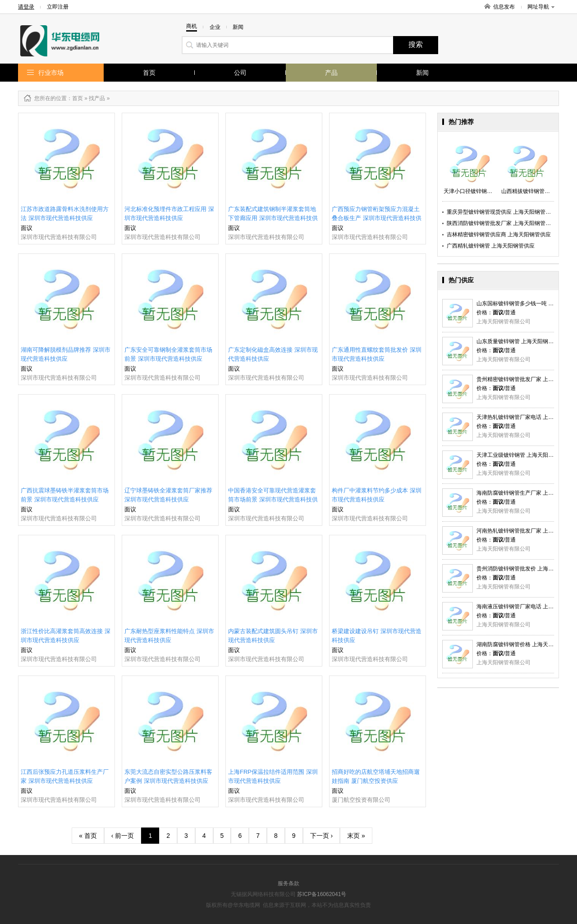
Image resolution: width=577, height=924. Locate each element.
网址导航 (541, 7)
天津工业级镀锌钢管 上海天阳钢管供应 (523, 455)
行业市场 (51, 73)
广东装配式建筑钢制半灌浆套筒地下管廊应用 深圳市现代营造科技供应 (273, 218)
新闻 (422, 73)
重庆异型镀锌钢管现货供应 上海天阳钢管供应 (501, 212)
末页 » (356, 836)
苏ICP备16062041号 (322, 894)
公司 (240, 73)
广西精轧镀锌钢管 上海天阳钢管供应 (491, 246)
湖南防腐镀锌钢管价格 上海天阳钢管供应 (526, 644)
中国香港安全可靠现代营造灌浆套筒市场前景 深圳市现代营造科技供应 (273, 499)
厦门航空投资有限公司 (361, 800)
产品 (331, 73)
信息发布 (504, 7)
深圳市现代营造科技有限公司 (59, 237)
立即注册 (58, 7)
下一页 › (322, 836)
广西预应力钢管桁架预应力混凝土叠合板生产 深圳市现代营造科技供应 (377, 218)
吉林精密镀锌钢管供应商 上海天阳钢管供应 (499, 234)
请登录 (26, 7)
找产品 (97, 98)
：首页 (75, 98)
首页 (149, 73)
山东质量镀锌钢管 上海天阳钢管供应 (520, 341)
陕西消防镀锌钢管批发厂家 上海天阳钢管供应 (501, 223)
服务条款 (288, 883)
